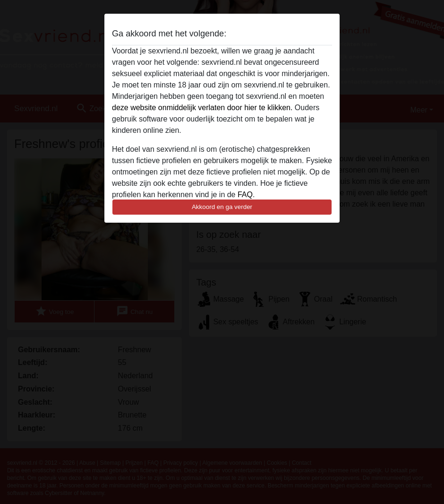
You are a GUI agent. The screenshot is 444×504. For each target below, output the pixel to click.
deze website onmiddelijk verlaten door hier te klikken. (202, 108)
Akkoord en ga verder (222, 207)
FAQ (245, 195)
